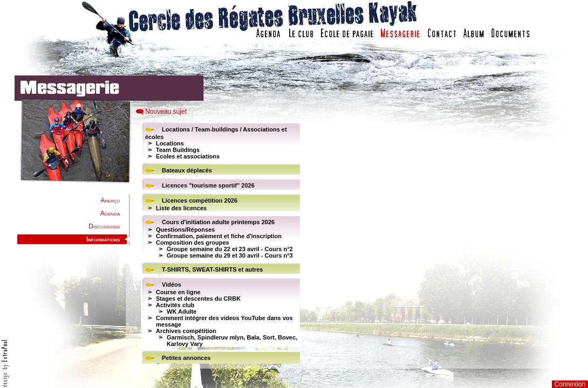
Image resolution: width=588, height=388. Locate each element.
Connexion (570, 384)
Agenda (110, 213)
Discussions (104, 226)
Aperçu (110, 200)
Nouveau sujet (166, 112)
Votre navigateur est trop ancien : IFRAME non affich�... (436, 242)
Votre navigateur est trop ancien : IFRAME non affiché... (219, 242)
